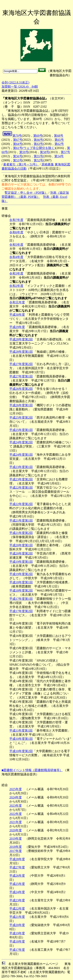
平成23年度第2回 (21, 479)
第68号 (59, 136)
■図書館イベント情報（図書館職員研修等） (32, 770)
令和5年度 (16, 245)
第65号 (59, 140)
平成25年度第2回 (21, 418)
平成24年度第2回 (21, 442)
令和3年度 (16, 273)
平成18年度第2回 (21, 590)
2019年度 (16, 839)
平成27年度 (17, 867)
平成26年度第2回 (21, 389)
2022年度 (16, 814)
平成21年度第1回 (21, 520)
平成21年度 (17, 917)
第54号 (59, 156)
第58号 (45, 152)
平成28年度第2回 (21, 339)
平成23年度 (17, 900)
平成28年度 (17, 859)
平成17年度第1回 (21, 599)
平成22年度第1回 (21, 488)
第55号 (38, 156)
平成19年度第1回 (21, 562)
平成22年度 (17, 909)
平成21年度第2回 (21, 533)
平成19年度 (17, 933)
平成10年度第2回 (21, 751)
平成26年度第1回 (21, 405)
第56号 (18, 156)
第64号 (18, 144)
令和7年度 (16, 220)
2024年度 (16, 797)
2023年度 (16, 806)
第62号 (59, 144)
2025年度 (16, 789)
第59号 (24, 152)
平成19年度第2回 (21, 574)
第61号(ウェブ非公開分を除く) (34, 148)
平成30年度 (17, 315)
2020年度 (16, 830)
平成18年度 (17, 941)
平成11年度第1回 (21, 730)
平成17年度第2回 (21, 611)
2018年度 (16, 847)
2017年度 (16, 851)
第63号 (38, 144)
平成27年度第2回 (21, 364)
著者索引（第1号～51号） (21, 164)
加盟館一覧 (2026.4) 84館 (20, 87)
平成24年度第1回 (21, 455)
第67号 (18, 140)
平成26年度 (17, 876)
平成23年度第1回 (21, 467)
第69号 (38, 136)
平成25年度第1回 (21, 430)
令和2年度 (16, 286)
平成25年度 (17, 884)
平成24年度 (17, 892)
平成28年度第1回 (21, 352)
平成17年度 (17, 950)
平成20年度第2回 (21, 553)
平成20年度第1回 (21, 545)
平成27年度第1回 (21, 376)
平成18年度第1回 (21, 582)
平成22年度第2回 (21, 504)
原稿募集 (48, 164)
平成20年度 (17, 925)
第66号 (38, 140)
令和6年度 (16, 232)
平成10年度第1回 (21, 739)
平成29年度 (17, 327)
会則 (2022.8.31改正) (15, 82)
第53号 (18, 160)
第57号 (65, 152)
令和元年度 (17, 302)
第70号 (17, 136)
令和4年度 (16, 257)
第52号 (38, 160)
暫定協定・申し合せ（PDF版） (26, 193)
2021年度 (16, 822)
